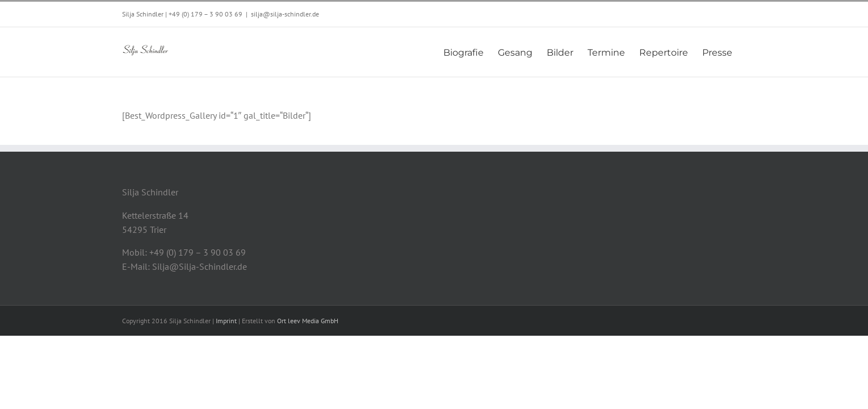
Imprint (226, 321)
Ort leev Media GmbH (308, 321)
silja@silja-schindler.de (285, 14)
